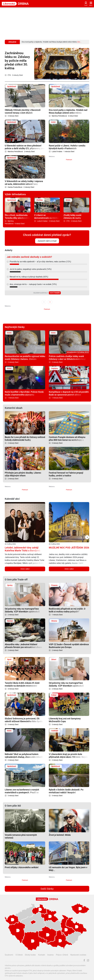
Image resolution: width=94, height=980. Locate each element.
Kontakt (42, 955)
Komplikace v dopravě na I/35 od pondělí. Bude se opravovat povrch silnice (69, 393)
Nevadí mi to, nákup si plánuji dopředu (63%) (29, 277)
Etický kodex (30, 955)
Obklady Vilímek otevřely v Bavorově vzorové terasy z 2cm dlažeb (23, 111)
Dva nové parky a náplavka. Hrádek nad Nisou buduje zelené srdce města (68, 111)
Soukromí (9, 955)
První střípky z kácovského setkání (22, 867)
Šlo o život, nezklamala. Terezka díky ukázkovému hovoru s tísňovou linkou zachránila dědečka (17, 216)
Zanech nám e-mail (47, 241)
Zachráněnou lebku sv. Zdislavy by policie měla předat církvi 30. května (17, 61)
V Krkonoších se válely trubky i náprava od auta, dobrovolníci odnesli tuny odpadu (24, 183)
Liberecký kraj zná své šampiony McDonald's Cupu (65, 720)
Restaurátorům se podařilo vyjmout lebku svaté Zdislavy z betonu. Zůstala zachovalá (25, 358)
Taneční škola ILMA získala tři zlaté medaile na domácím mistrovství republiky (22, 684)
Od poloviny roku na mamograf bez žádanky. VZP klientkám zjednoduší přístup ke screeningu (22, 610)
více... (79, 42)
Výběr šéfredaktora (15, 194)
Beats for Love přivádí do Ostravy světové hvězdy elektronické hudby (25, 438)
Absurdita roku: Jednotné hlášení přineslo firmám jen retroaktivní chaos (23, 646)
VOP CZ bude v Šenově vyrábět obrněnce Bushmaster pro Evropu (69, 646)
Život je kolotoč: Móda (60, 835)
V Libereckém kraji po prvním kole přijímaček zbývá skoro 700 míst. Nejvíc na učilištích (68, 755)
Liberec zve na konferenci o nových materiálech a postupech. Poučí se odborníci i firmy (22, 791)
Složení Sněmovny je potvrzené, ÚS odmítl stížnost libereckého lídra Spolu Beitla (24, 720)
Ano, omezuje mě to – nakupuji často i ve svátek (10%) (33, 284)
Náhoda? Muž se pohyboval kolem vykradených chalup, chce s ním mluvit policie (24, 755)
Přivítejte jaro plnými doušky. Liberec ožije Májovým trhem (23, 474)
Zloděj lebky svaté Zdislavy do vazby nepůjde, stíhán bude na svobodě (75, 216)
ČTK (9, 75)
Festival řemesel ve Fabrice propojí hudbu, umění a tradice (66, 474)
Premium (69, 160)
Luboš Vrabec (57, 152)
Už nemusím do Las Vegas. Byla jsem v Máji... (68, 869)
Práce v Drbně (62, 955)
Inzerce (50, 955)
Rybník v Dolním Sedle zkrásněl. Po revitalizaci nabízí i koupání (66, 791)
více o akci (25, 569)
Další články (47, 889)
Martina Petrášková (59, 116)
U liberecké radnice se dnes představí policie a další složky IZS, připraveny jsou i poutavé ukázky (25, 147)
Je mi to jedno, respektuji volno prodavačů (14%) (31, 269)
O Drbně (19, 955)
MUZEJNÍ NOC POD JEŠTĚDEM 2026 (69, 548)
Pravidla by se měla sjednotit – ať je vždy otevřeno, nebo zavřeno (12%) (40, 262)
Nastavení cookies (78, 955)
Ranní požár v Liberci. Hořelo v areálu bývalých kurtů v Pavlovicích (67, 147)
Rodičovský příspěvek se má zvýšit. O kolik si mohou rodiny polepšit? (67, 610)
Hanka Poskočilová (15, 187)
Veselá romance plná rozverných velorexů (21, 836)
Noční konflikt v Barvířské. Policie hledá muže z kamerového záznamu (24, 393)
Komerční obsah (14, 408)
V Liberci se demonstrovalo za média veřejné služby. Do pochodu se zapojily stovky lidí (46, 216)
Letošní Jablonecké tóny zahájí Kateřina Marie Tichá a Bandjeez (23, 549)
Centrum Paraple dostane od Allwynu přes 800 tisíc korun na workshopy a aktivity (67, 438)
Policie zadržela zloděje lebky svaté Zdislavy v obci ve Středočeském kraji (67, 358)
